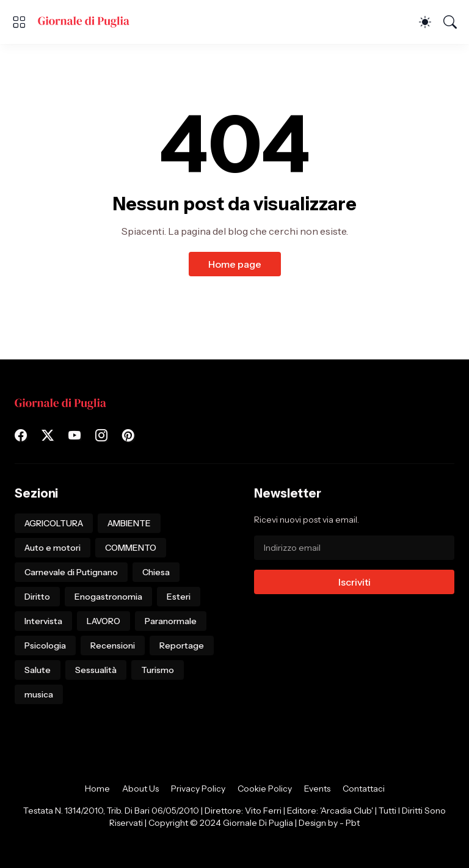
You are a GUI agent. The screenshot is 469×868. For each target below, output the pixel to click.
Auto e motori (53, 548)
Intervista (43, 621)
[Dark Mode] (425, 22)
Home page (235, 264)
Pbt (353, 823)
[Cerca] (450, 22)
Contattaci (364, 789)
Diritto (37, 597)
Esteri (179, 597)
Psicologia (45, 645)
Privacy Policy (198, 789)
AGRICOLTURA (54, 523)
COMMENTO (131, 548)
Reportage (182, 645)
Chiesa (156, 572)
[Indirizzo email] (354, 548)
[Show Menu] (19, 22)
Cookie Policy (265, 789)
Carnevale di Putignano (71, 572)
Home (97, 789)
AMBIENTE (129, 523)
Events (317, 789)
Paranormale (171, 621)
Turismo (158, 670)
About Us (140, 789)
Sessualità (96, 670)
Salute (38, 670)
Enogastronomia (108, 597)
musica (39, 694)
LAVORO (104, 621)
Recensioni (113, 645)
